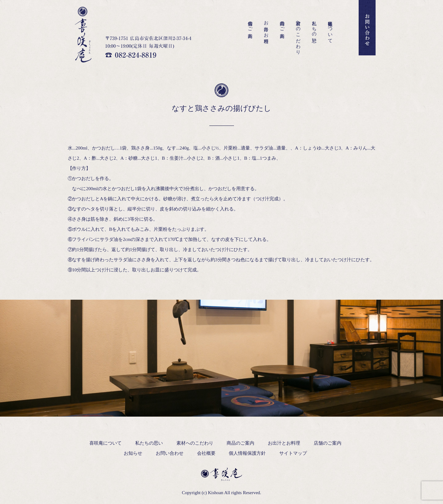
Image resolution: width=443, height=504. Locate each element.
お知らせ (133, 453)
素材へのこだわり (298, 35)
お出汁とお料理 (266, 27)
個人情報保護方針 (247, 453)
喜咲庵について (330, 30)
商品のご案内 (282, 24)
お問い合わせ (170, 453)
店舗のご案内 (250, 24)
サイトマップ (293, 453)
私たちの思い (314, 29)
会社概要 (206, 453)
